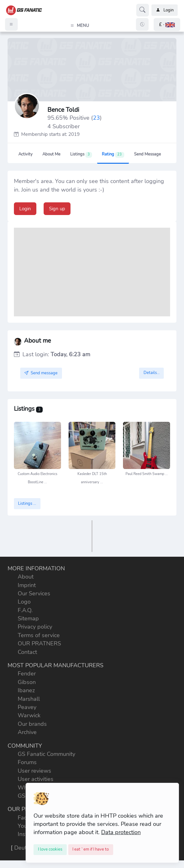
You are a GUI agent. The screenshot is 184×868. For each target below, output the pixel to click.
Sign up (57, 209)
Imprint (27, 585)
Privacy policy (35, 627)
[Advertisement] (92, 272)
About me (51, 154)
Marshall (29, 699)
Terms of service (39, 635)
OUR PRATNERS (39, 643)
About (26, 577)
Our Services (34, 593)
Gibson (27, 682)
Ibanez (26, 690)
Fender (27, 674)
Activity (25, 154)
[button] (167, 25)
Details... (152, 373)
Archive (27, 732)
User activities (36, 779)
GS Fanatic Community (46, 754)
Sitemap (28, 618)
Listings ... (27, 504)
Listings (81, 155)
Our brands (32, 724)
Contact (27, 652)
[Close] (50, 850)
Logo (24, 602)
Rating (113, 155)
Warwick (29, 715)
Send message (147, 154)
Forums (27, 762)
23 (96, 118)
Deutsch (25, 848)
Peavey (27, 707)
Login (165, 10)
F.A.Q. (25, 610)
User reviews (34, 771)
